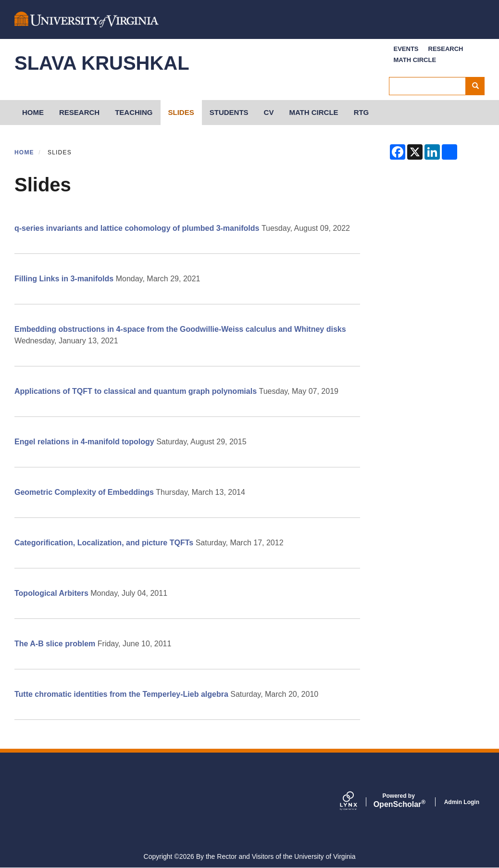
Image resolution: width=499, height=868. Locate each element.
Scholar (399, 801)
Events (406, 49)
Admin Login (462, 802)
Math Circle (415, 60)
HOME (33, 112)
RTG (362, 112)
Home (24, 152)
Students (229, 112)
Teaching (134, 112)
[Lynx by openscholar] (357, 802)
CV (269, 112)
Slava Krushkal (102, 63)
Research (446, 49)
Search (479, 86)
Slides (181, 112)
